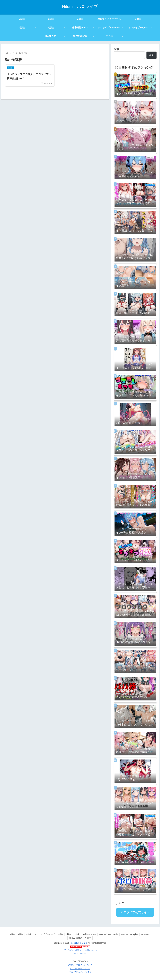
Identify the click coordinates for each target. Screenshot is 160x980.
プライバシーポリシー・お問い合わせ (80, 950)
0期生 (12, 934)
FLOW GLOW (75, 938)
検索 (116, 49)
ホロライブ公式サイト (135, 912)
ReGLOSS (146, 934)
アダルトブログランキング (80, 965)
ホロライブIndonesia (108, 934)
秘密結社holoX (89, 934)
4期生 (69, 934)
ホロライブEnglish (129, 934)
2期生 (29, 934)
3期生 (60, 934)
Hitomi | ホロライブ (79, 943)
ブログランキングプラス (80, 972)
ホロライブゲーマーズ (45, 934)
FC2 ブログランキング (80, 969)
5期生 (77, 934)
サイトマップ (80, 954)
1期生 (20, 934)
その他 (88, 938)
